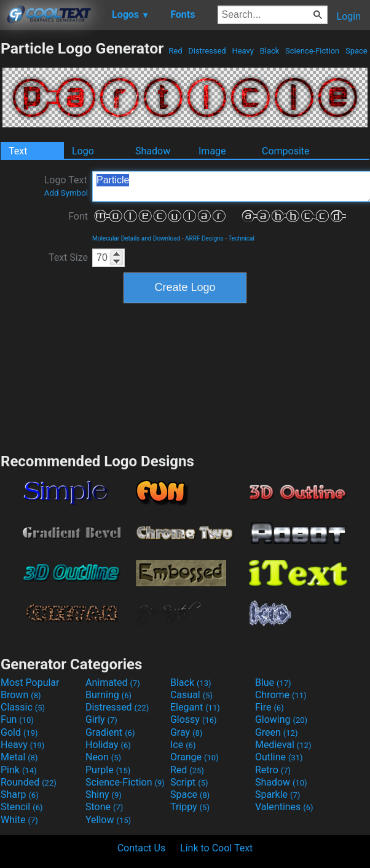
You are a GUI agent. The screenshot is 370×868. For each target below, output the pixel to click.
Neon (103, 757)
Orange (195, 757)
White (19, 820)
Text (18, 151)
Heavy (243, 51)
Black (269, 51)
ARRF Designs (204, 238)
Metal (19, 757)
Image (212, 151)
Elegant (195, 707)
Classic (23, 707)
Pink (19, 770)
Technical (241, 238)
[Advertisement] (185, 376)
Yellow (108, 820)
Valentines (284, 807)
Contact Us (142, 848)
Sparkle (277, 794)
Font (78, 216)
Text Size (68, 257)
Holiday (108, 745)
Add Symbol (66, 193)
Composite (286, 151)
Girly (101, 719)
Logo (83, 151)
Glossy (194, 719)
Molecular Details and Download (136, 238)
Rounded (29, 782)
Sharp (20, 794)
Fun (17, 719)
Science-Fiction (313, 51)
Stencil (22, 807)
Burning (108, 695)
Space (356, 51)
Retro (273, 770)
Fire (270, 707)
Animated (113, 683)
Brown (21, 695)
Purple (108, 770)
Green (277, 732)
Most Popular (30, 683)
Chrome (281, 695)
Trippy (190, 807)
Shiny (104, 794)
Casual (191, 695)
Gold (19, 732)
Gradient (110, 732)
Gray (186, 732)
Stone (104, 807)
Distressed (207, 51)
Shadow (153, 151)
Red (175, 51)
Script (189, 782)
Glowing (281, 719)
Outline (279, 757)
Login (349, 16)
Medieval (283, 745)
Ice (183, 745)
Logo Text (66, 186)
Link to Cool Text (216, 848)
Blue (273, 683)
